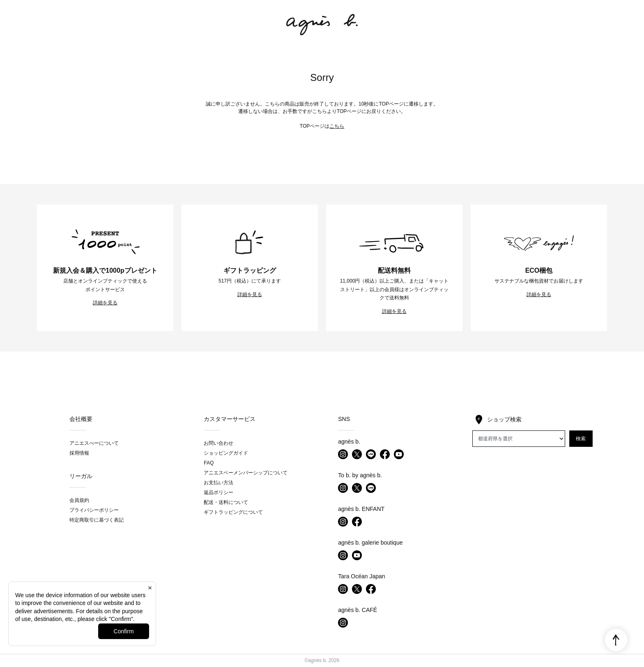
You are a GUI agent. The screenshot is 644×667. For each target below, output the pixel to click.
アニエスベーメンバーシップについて (246, 473)
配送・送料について (226, 502)
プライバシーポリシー (94, 510)
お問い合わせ (218, 443)
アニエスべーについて (94, 443)
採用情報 (79, 453)
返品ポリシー (218, 492)
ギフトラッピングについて (233, 512)
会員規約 (79, 500)
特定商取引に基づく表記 (97, 520)
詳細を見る (105, 303)
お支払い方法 (218, 483)
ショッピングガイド (226, 453)
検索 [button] (581, 439)
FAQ (209, 463)
